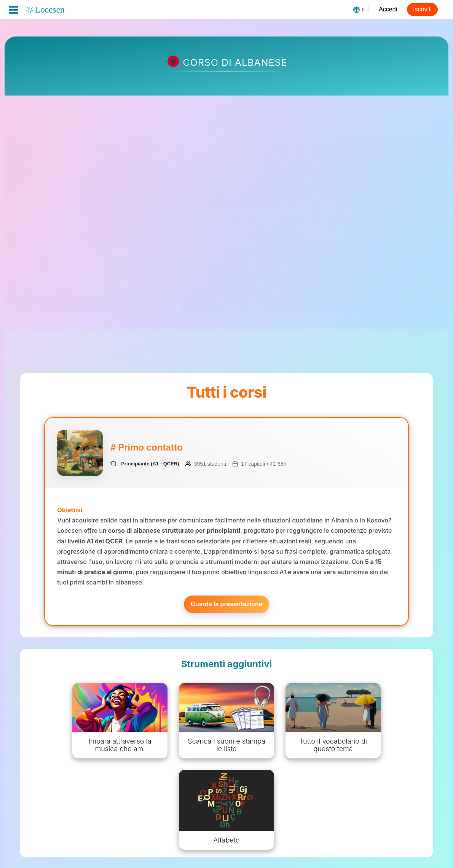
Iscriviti (422, 9)
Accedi (388, 9)
